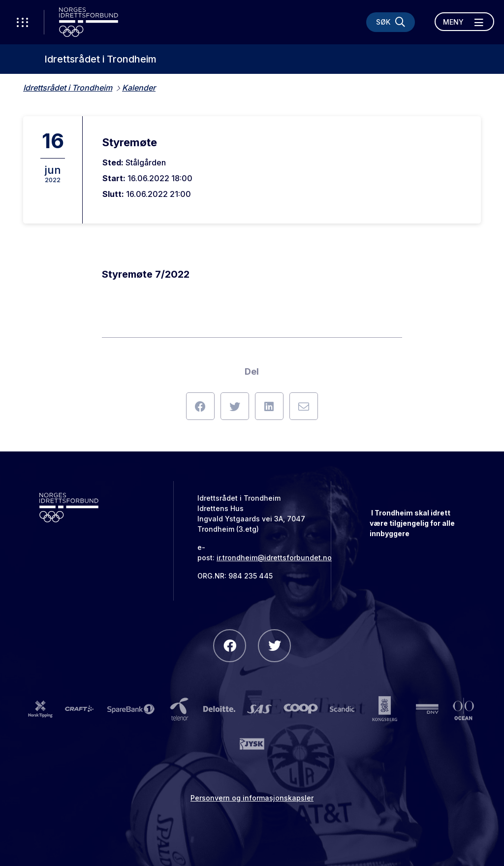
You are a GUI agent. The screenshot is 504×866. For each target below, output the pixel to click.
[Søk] (391, 22)
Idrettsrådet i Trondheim (100, 59)
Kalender (139, 88)
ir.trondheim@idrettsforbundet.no (274, 558)
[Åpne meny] (464, 22)
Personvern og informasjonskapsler (252, 798)
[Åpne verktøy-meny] (22, 22)
